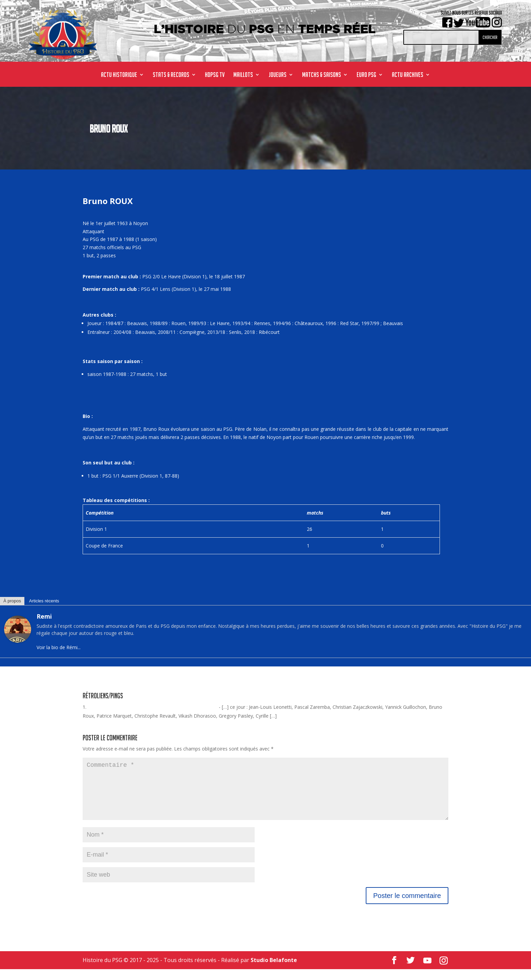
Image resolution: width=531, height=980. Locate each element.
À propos (12, 601)
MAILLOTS (243, 75)
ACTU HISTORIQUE (119, 75)
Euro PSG (366, 75)
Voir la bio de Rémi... (59, 647)
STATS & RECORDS (171, 75)
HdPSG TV (215, 75)
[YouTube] (427, 972)
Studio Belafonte (274, 971)
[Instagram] (444, 972)
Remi (44, 616)
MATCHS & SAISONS (322, 75)
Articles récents (44, 601)
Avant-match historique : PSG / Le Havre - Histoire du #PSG (153, 707)
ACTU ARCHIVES (408, 75)
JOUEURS (278, 75)
